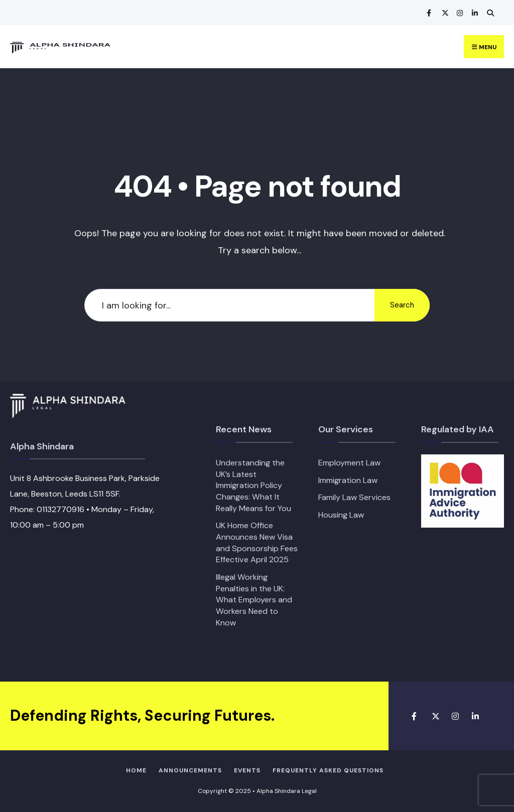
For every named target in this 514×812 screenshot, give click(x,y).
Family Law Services (354, 497)
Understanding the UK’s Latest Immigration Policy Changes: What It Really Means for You (253, 485)
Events (247, 770)
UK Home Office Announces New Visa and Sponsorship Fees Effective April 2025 (257, 542)
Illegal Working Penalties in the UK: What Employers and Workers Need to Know (254, 600)
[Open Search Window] (489, 13)
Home (136, 770)
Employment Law (349, 463)
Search (402, 305)
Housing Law (341, 515)
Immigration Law (348, 480)
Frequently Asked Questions (328, 770)
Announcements (190, 770)
